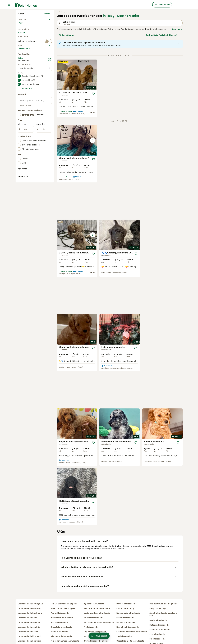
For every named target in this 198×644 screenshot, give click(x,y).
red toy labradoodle (60, 634)
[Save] (93, 134)
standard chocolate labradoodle (132, 621)
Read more (177, 69)
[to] (44, 230)
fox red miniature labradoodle (65, 630)
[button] (77, 180)
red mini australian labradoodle (99, 611)
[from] (26, 230)
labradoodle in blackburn (30, 602)
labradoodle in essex (28, 621)
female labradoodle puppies (64, 593)
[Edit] (49, 161)
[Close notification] (179, 83)
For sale (24, 75)
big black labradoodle (94, 593)
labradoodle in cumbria (29, 616)
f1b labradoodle (91, 616)
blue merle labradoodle (62, 607)
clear (48, 96)
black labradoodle (59, 611)
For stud (24, 81)
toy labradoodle (124, 625)
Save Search (66, 75)
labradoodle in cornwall (29, 597)
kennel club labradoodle (128, 616)
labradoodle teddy (125, 597)
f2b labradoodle (157, 623)
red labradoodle (91, 625)
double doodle (156, 632)
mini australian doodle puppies (164, 593)
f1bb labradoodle (158, 628)
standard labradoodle (160, 618)
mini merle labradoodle (61, 625)
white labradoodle (59, 621)
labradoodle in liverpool (29, 625)
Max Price (40, 225)
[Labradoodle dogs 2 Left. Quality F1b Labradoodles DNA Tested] (120, 180)
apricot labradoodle (126, 611)
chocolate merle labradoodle (130, 630)
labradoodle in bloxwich (29, 630)
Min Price (22, 225)
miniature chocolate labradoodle (132, 634)
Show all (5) (27, 190)
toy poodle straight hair (95, 621)
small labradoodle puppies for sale (164, 603)
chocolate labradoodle (61, 616)
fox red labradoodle (60, 602)
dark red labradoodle (126, 593)
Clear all (47, 54)
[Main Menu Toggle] (9, 5)
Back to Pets (23, 59)
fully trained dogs (158, 597)
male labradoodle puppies (63, 597)
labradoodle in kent (27, 607)
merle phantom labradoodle (97, 602)
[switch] (35, 91)
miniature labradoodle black (97, 597)
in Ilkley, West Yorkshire (121, 56)
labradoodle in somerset (29, 611)
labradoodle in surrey (28, 634)
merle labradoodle (158, 609)
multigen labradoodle (159, 614)
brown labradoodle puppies (96, 630)
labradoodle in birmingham (31, 593)
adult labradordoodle (94, 607)
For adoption (39, 75)
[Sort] (161, 75)
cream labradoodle (125, 607)
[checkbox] (19, 109)
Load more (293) (28, 150)
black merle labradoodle (128, 602)
